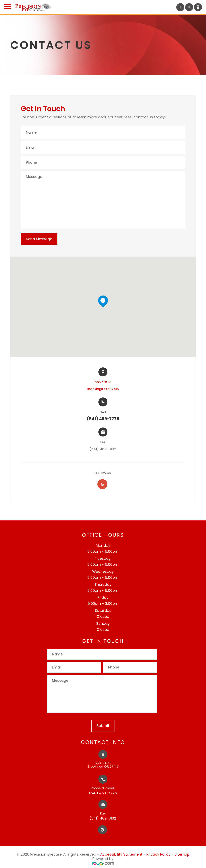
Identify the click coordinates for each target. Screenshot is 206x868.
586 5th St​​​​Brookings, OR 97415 (103, 385)
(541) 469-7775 (103, 793)
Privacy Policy (158, 854)
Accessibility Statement (121, 854)
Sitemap (182, 854)
